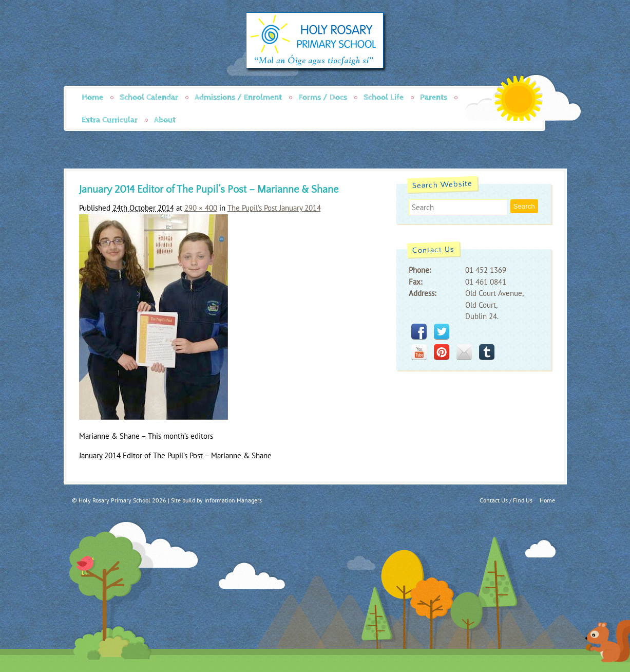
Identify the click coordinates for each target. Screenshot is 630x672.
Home (92, 97)
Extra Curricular (110, 120)
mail (464, 352)
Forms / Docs (323, 97)
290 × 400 (201, 208)
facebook (419, 331)
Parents (434, 97)
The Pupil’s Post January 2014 (274, 208)
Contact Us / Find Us (506, 500)
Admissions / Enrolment (238, 97)
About (165, 120)
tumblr (487, 352)
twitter (442, 331)
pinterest (442, 352)
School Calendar (149, 97)
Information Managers (233, 500)
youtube (419, 352)
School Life (384, 97)
